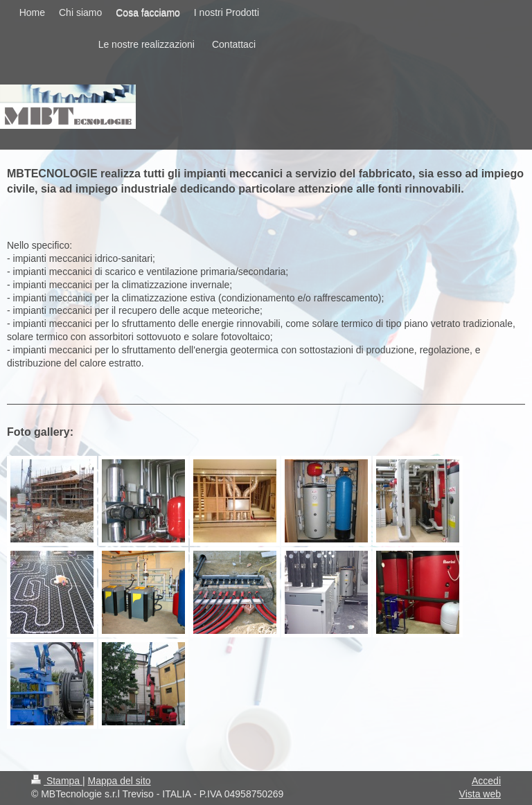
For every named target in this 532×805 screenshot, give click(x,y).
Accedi (486, 781)
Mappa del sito (119, 781)
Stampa (57, 781)
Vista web (480, 794)
